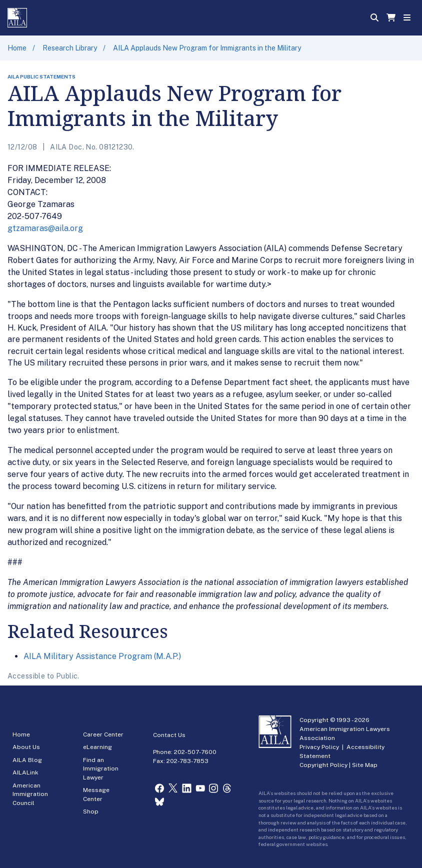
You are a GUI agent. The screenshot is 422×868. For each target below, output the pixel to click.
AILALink (25, 772)
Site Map (365, 765)
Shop (91, 811)
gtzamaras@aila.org (45, 228)
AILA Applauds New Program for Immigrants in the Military (207, 48)
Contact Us (169, 735)
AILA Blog (27, 760)
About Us (26, 747)
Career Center (103, 734)
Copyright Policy (323, 765)
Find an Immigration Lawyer (101, 769)
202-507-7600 (195, 752)
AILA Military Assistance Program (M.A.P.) (102, 656)
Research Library (70, 48)
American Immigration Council (30, 794)
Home (17, 48)
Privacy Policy (319, 747)
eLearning (97, 747)
